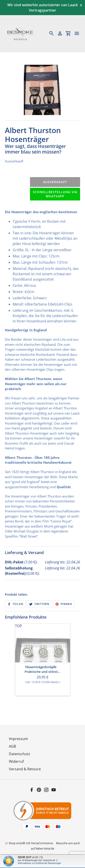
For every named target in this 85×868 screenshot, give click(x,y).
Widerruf (16, 761)
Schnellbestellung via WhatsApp (55, 194)
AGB (12, 746)
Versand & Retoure (25, 769)
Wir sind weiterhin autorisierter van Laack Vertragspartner (43, 8)
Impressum (18, 739)
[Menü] (79, 33)
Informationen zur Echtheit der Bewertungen (40, 863)
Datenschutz (19, 754)
